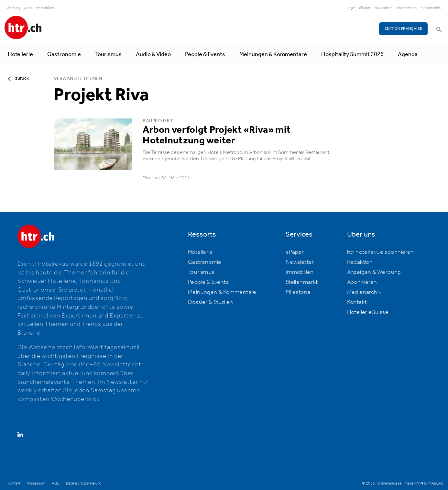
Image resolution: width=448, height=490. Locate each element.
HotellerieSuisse (368, 312)
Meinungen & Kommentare (273, 54)
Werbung (13, 8)
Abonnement (406, 8)
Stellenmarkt (302, 282)
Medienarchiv (431, 8)
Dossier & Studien (211, 302)
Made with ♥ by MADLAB (424, 483)
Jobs (28, 8)
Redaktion (360, 262)
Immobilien (45, 8)
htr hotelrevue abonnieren (381, 252)
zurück (22, 78)
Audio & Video (153, 54)
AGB (56, 483)
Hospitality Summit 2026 (352, 54)
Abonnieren (362, 282)
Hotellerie (20, 54)
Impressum (36, 483)
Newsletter (383, 8)
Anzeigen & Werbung (374, 272)
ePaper (365, 8)
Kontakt (357, 302)
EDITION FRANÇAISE (404, 29)
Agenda (408, 54)
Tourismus (108, 54)
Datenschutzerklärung (84, 483)
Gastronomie (64, 54)
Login (351, 8)
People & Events (205, 54)
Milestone (298, 292)
